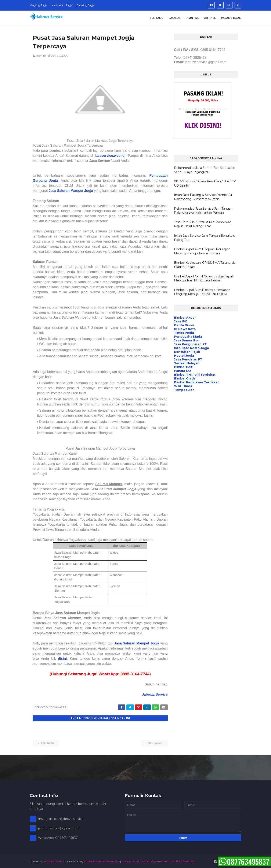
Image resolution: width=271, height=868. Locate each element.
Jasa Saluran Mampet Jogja (137, 643)
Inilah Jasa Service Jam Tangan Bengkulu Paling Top (205, 238)
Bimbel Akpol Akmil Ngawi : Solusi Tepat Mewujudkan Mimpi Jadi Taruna (204, 278)
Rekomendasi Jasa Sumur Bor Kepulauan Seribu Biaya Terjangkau (205, 170)
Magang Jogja (38, 5)
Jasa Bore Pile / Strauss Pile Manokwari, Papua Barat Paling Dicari (203, 224)
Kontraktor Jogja (62, 5)
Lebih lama (154, 742)
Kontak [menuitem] (193, 18)
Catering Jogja (85, 5)
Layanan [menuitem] (175, 18)
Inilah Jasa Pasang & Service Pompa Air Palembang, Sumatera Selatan (203, 197)
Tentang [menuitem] (157, 18)
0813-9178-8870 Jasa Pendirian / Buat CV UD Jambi (205, 183)
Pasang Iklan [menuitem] (231, 18)
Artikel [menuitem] (210, 18)
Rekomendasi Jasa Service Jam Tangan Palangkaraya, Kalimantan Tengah (203, 211)
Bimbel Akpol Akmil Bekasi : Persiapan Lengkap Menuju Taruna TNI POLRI (202, 292)
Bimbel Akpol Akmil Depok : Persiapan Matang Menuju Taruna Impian (202, 251)
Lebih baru (47, 742)
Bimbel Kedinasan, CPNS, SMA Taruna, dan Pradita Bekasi (206, 265)
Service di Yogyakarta (51, 707)
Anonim (41, 56)
